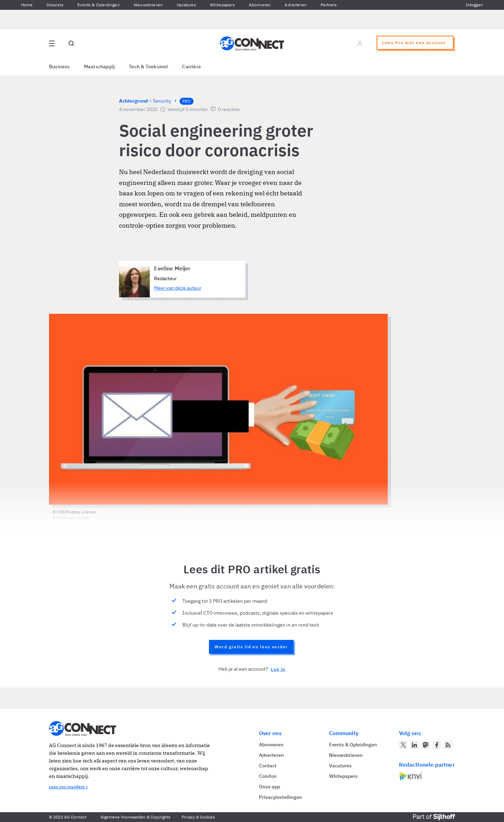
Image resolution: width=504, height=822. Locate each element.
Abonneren (260, 5)
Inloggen (474, 5)
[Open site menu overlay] (52, 43)
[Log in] (360, 43)
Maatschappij (100, 67)
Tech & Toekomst (148, 67)
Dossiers (55, 5)
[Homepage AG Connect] (252, 43)
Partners (329, 5)
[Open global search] (71, 43)
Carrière (191, 67)
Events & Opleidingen (99, 5)
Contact (268, 766)
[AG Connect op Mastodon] (426, 745)
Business (59, 67)
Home (27, 5)
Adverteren (296, 5)
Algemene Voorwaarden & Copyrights (135, 817)
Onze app (269, 787)
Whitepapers (222, 5)
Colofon (268, 776)
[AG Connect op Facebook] (437, 745)
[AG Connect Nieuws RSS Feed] (448, 745)
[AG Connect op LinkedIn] (414, 745)
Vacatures (186, 5)
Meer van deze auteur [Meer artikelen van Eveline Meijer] (178, 288)
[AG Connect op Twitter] (403, 745)
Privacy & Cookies (198, 817)
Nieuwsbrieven (148, 5)
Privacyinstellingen (281, 797)
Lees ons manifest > (68, 787)
